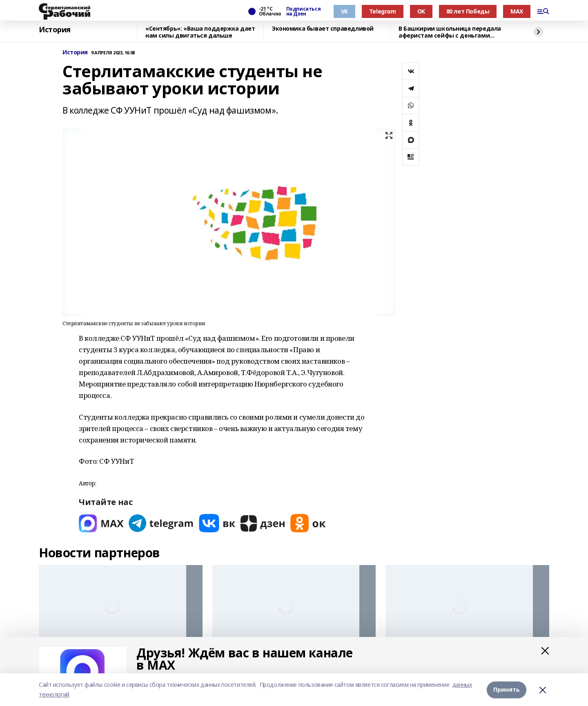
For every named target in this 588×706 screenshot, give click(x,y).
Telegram (383, 11)
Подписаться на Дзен (303, 11)
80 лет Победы (468, 11)
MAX (517, 11)
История (55, 30)
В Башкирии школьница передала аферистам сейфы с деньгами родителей (450, 32)
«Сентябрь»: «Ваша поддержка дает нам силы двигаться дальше (200, 32)
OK (421, 11)
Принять (507, 689)
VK (344, 11)
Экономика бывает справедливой (323, 29)
